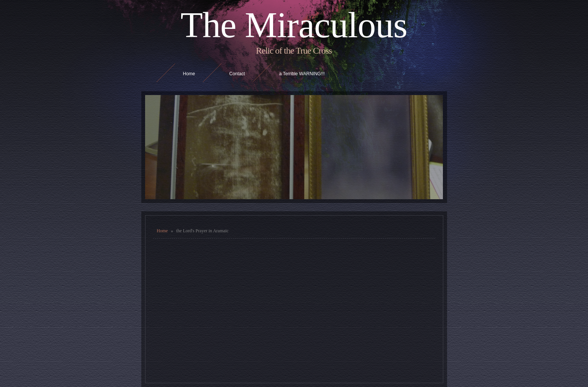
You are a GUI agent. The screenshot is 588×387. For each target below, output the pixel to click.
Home (162, 231)
